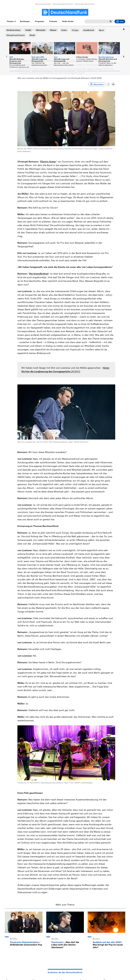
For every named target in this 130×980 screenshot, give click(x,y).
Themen (10, 21)
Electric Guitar (48, 162)
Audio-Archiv (68, 21)
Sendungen (25, 21)
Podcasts (53, 21)
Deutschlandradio (43, 4)
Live (120, 21)
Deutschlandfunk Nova (85, 4)
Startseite (9, 30)
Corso (18, 30)
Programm (40, 21)
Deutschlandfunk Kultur (63, 4)
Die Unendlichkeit (39, 274)
